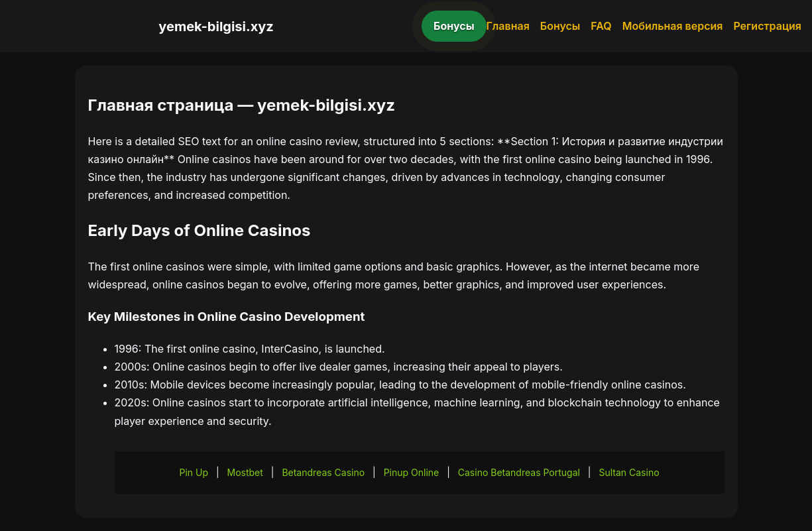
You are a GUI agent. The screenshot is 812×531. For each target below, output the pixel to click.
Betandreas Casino (323, 472)
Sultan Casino (629, 472)
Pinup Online (412, 472)
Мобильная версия (673, 26)
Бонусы (454, 26)
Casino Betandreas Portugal (519, 472)
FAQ (601, 26)
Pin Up (194, 472)
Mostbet (245, 472)
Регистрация (767, 26)
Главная (508, 26)
